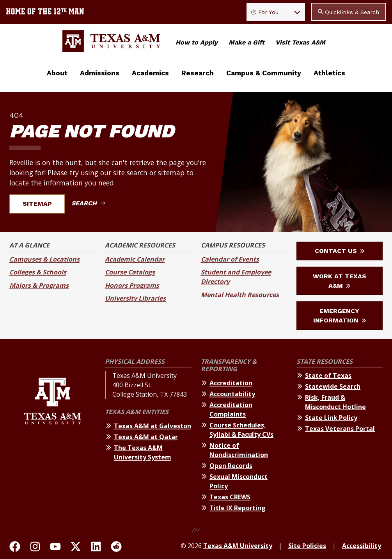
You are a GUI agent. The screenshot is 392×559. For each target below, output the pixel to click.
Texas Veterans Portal (340, 429)
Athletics (329, 73)
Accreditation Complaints (231, 409)
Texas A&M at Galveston (153, 426)
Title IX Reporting (238, 508)
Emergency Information (340, 316)
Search (88, 203)
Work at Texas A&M (340, 281)
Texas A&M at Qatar (146, 437)
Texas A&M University (238, 546)
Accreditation (231, 383)
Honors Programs (132, 285)
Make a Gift (247, 42)
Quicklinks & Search (349, 12)
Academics (150, 73)
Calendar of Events (230, 259)
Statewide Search (333, 386)
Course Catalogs (130, 272)
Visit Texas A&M (300, 42)
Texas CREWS (230, 497)
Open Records (231, 466)
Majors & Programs (39, 285)
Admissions (100, 73)
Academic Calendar (135, 259)
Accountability (232, 394)
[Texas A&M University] (52, 436)
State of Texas (328, 376)
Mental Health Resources (240, 295)
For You (265, 12)
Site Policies (307, 546)
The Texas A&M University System (143, 452)
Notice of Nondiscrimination (239, 450)
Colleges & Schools (38, 272)
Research (198, 73)
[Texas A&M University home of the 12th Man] (45, 12)
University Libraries (135, 298)
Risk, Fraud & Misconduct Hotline (335, 402)
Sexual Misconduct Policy (239, 481)
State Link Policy (331, 418)
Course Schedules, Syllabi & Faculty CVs (241, 430)
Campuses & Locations (44, 259)
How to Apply (197, 42)
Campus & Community (264, 73)
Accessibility (362, 546)
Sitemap (42, 204)
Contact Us (340, 251)
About (57, 73)
